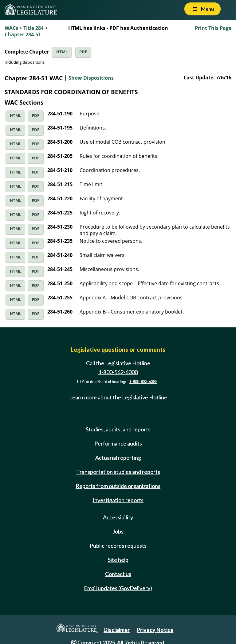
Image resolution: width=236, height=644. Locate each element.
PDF (83, 52)
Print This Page (213, 28)
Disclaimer (117, 630)
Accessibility (118, 517)
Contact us (118, 574)
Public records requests (118, 546)
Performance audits (118, 443)
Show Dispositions (91, 78)
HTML (62, 52)
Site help (118, 560)
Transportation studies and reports (118, 472)
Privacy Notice (155, 630)
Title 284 (33, 28)
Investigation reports (118, 500)
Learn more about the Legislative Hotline (118, 397)
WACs (11, 28)
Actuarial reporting (118, 458)
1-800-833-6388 (143, 382)
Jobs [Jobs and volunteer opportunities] (118, 531)
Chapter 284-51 (23, 34)
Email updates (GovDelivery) (118, 588)
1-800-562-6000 (118, 372)
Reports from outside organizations (118, 486)
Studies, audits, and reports (118, 429)
